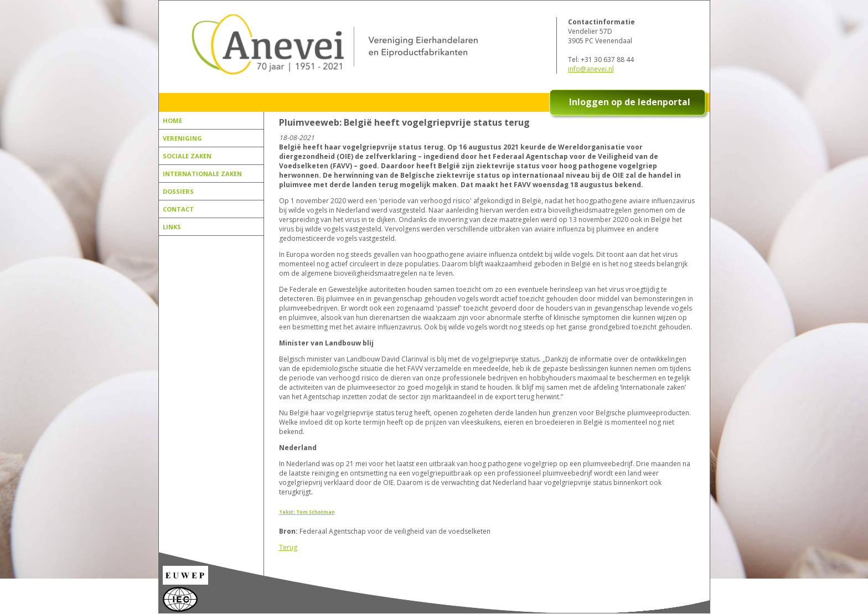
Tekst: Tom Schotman (307, 512)
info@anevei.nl (591, 69)
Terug (288, 547)
